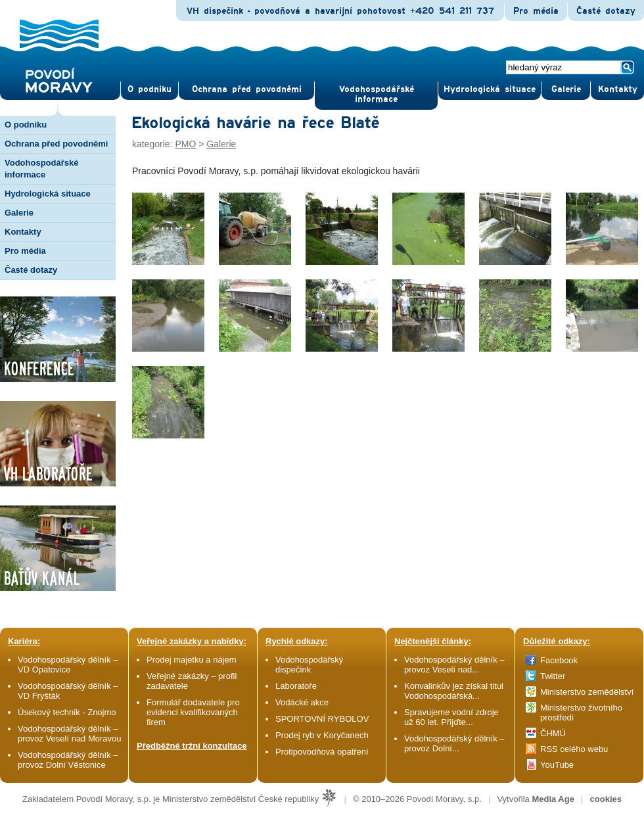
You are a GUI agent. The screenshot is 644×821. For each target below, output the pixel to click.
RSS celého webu (574, 749)
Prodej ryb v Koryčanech (322, 735)
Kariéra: (24, 641)
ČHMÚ (553, 733)
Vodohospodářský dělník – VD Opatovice (68, 665)
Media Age (553, 799)
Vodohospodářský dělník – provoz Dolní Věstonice (68, 760)
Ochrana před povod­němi (247, 89)
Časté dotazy (606, 11)
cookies (606, 799)
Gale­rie (566, 89)
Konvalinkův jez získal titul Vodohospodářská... (454, 691)
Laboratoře (296, 686)
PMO (185, 144)
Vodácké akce (302, 702)
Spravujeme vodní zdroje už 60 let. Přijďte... (451, 717)
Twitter (553, 676)
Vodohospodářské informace (377, 94)
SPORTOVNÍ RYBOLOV (322, 719)
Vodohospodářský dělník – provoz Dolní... (454, 743)
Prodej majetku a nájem (192, 660)
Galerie (221, 144)
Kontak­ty (618, 89)
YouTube (557, 765)
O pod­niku (149, 89)
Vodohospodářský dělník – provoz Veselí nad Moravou (70, 734)
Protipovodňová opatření (322, 752)
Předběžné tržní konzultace (192, 746)
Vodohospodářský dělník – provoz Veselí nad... (454, 665)
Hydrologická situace (490, 89)
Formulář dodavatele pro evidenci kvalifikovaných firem (193, 712)
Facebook (559, 660)
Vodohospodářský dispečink (309, 665)
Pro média (536, 11)
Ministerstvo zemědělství (587, 692)
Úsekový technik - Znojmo (67, 712)
